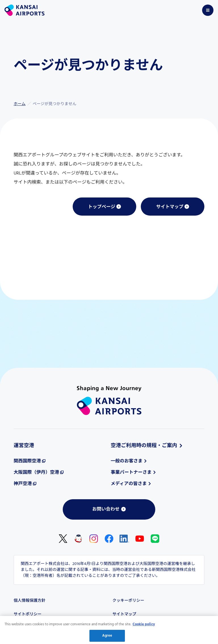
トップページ (102, 207)
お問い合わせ (106, 509)
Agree (107, 637)
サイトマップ (170, 207)
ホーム (20, 104)
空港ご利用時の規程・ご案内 (144, 446)
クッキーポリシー (128, 601)
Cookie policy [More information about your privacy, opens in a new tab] (144, 625)
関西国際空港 (27, 461)
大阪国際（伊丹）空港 (36, 473)
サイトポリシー (28, 614)
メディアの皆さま (129, 484)
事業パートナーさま (131, 473)
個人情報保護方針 (30, 601)
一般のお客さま (127, 461)
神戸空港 (23, 484)
